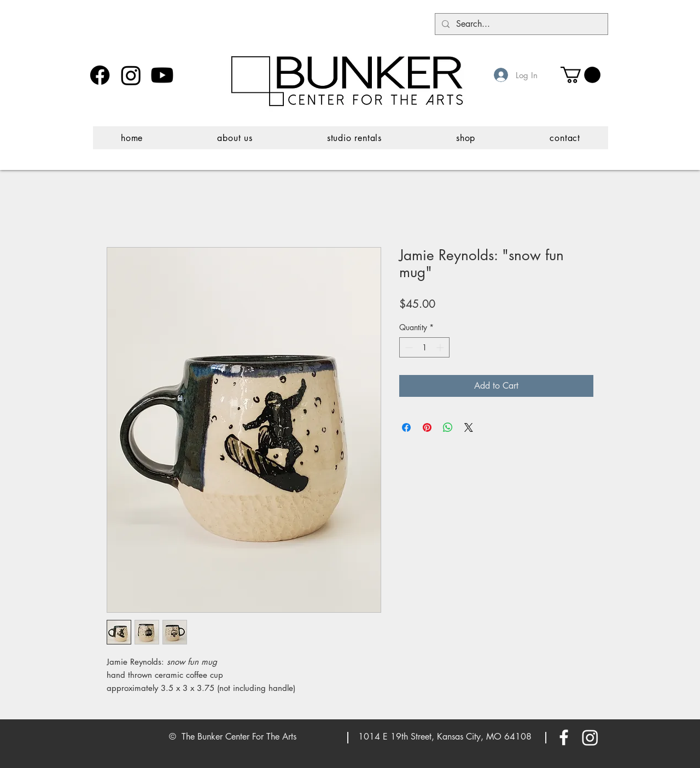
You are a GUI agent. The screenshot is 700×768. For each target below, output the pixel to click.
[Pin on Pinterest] (427, 427)
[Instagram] (131, 75)
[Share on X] (469, 427)
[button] (581, 75)
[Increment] (441, 347)
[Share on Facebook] (406, 427)
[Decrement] (408, 347)
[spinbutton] (424, 347)
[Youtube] (162, 75)
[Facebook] (100, 75)
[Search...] (520, 24)
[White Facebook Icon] (564, 737)
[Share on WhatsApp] (448, 427)
